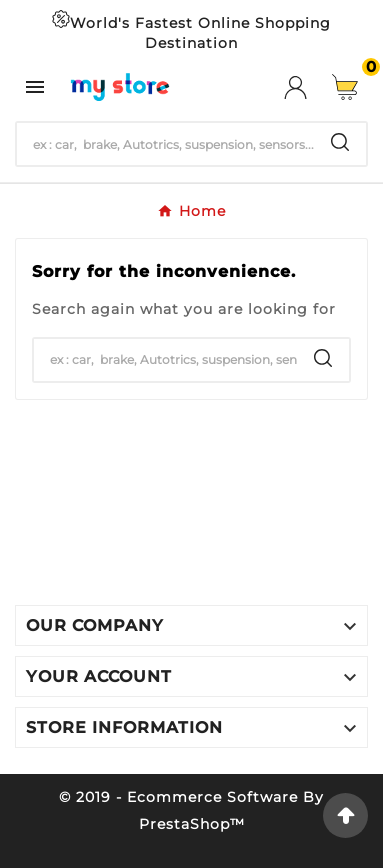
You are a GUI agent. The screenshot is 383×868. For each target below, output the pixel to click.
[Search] (165, 144)
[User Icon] (308, 87)
